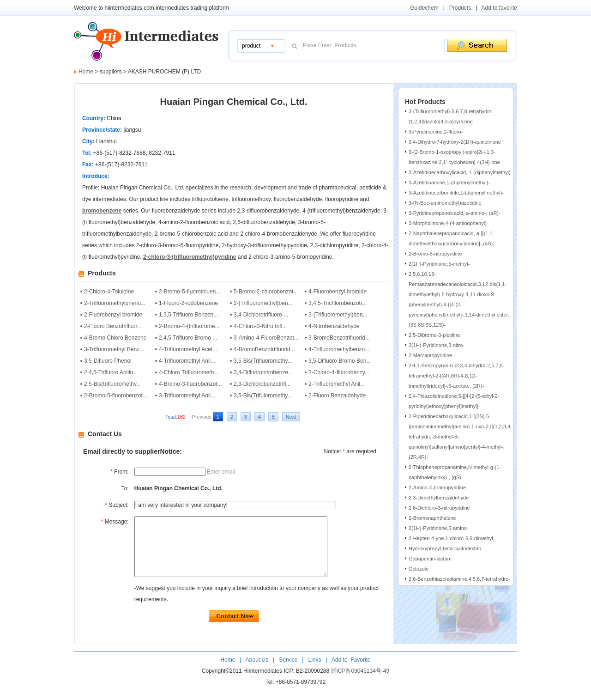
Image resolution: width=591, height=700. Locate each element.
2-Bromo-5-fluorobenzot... (116, 396)
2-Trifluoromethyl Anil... (337, 384)
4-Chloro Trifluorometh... (189, 372)
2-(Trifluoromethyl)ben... (263, 303)
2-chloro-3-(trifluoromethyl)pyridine (190, 257)
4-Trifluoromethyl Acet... (188, 349)
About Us (258, 672)
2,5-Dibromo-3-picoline (434, 335)
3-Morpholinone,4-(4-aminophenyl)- (448, 223)
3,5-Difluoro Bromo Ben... (340, 361)
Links (314, 672)
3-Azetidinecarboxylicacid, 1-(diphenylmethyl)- (460, 172)
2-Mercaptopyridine (430, 355)
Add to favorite (499, 8)
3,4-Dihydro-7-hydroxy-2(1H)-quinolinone (455, 142)
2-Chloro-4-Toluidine (109, 292)
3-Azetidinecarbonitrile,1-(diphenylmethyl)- (456, 193)
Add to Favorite (350, 672)
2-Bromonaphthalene (432, 518)
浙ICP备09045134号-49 (360, 683)
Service (288, 672)
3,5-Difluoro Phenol (108, 361)
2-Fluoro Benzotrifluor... (113, 326)
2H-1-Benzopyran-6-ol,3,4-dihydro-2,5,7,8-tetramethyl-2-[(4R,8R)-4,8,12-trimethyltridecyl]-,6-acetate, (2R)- (456, 376)
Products (460, 8)
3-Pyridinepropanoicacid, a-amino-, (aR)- (455, 213)
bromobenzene (102, 211)
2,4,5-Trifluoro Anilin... (111, 372)
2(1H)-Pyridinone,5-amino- (439, 528)
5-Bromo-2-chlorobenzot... (266, 292)
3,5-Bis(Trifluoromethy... (263, 361)
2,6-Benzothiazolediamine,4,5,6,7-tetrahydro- (459, 579)
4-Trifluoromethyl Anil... (187, 361)
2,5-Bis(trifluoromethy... (112, 384)
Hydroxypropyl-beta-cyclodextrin (445, 548)
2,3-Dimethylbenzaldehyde (439, 498)
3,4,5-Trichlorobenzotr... (338, 303)
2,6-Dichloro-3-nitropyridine (439, 508)
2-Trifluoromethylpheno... (115, 303)
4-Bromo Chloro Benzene (115, 338)
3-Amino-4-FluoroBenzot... (266, 338)
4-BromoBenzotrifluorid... (264, 349)
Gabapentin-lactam (430, 559)
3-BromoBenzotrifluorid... (339, 338)
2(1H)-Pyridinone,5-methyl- (439, 264)
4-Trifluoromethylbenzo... (339, 349)
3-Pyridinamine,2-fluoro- (436, 132)
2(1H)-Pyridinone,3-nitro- (437, 345)
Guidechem (424, 8)
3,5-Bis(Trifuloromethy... (263, 396)
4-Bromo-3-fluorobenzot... (190, 384)
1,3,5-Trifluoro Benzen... (188, 315)
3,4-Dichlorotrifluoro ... (261, 315)
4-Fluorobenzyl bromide (338, 292)
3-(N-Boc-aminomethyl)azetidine (445, 203)
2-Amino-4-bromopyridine (437, 487)
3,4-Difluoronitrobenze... (263, 372)
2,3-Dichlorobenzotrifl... (262, 384)
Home (86, 72)
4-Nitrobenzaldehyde (334, 326)
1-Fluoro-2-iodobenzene (188, 303)
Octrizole (419, 569)
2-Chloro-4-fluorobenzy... (339, 372)
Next (291, 417)
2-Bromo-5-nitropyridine (435, 254)
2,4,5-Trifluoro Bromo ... (188, 338)
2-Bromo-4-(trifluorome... (189, 326)
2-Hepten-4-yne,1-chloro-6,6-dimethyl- (452, 538)
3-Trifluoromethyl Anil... (187, 396)
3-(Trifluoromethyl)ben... (338, 315)
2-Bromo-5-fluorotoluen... (190, 292)
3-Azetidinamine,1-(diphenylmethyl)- (449, 183)
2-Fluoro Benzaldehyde (337, 396)
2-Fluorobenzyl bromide (113, 315)
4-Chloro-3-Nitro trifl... (260, 326)
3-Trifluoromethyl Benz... (114, 349)
